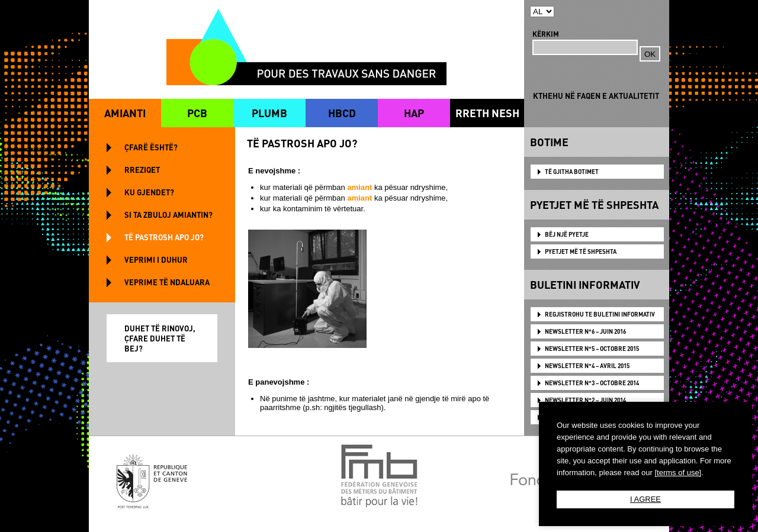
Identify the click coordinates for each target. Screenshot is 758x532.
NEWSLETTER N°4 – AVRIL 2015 (587, 366)
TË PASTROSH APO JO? (164, 237)
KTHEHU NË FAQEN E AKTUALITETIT (596, 96)
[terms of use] (678, 473)
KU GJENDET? (149, 192)
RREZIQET (142, 170)
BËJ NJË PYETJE (567, 234)
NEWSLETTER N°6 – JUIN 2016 (585, 331)
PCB (197, 113)
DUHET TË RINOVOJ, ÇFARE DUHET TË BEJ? (160, 338)
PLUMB (269, 113)
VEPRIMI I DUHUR (156, 259)
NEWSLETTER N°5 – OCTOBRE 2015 (592, 349)
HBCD (342, 113)
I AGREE (645, 499)
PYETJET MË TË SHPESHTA (581, 252)
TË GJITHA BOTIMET (572, 172)
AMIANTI (125, 113)
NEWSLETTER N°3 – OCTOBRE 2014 (592, 383)
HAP (414, 113)
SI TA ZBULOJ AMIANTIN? (168, 215)
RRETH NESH (487, 113)
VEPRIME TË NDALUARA (167, 282)
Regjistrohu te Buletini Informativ (600, 314)
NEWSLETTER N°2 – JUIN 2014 (585, 400)
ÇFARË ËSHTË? (151, 147)
